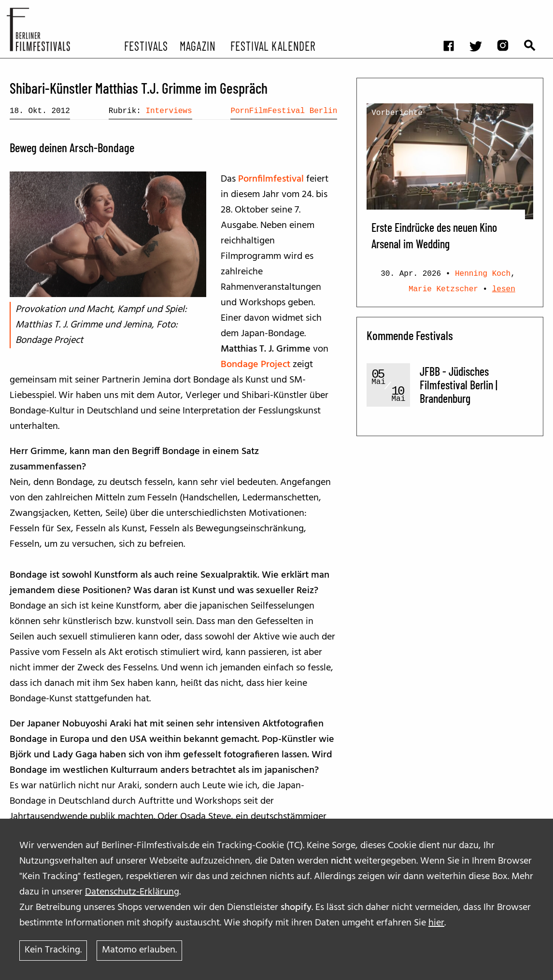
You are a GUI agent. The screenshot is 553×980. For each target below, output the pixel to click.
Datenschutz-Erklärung (132, 892)
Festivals (146, 45)
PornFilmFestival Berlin (284, 111)
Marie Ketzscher (443, 289)
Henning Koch (483, 274)
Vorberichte (397, 113)
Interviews (169, 111)
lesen (504, 289)
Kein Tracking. (53, 951)
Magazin (197, 45)
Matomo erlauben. (139, 951)
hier (436, 923)
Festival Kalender (273, 45)
